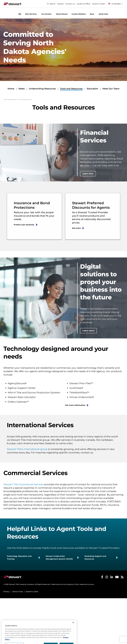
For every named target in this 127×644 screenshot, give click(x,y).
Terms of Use (18, 592)
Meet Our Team (111, 89)
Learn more (88, 331)
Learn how (88, 174)
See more (76, 228)
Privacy (6, 592)
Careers (60, 4)
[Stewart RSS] (122, 578)
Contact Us (70, 4)
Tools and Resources (71, 89)
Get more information (75, 405)
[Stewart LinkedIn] (112, 578)
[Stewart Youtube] (117, 578)
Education (93, 89)
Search (51, 4)
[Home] (20, 14)
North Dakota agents (10, 99)
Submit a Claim (99, 4)
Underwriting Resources (42, 89)
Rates (22, 89)
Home (11, 89)
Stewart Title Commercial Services (24, 484)
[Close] (73, 629)
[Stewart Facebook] (102, 578)
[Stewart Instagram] (107, 578)
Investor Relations (79, 14)
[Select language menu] (116, 4)
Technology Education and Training (19, 558)
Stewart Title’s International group (27, 449)
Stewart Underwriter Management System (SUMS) (59, 558)
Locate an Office (83, 4)
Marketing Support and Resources (95, 558)
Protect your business (24, 225)
